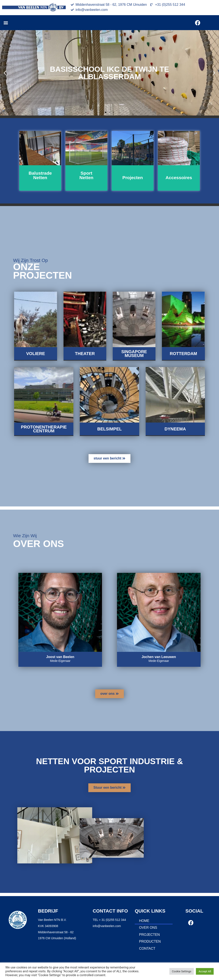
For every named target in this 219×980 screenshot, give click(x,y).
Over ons (148, 928)
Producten (150, 941)
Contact (147, 949)
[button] (6, 23)
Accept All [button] (205, 971)
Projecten (149, 935)
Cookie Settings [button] (182, 971)
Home (144, 921)
